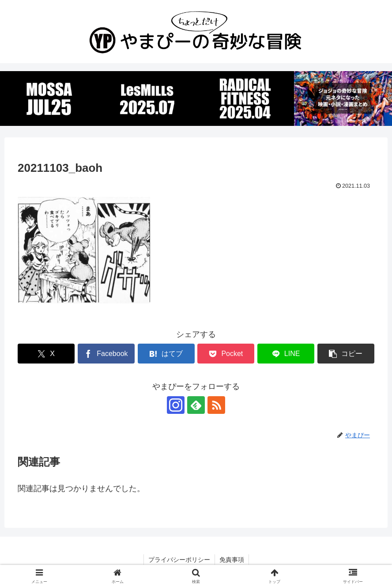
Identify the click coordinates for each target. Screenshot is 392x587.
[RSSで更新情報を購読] (216, 405)
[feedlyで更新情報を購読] (196, 405)
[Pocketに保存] (226, 354)
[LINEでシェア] (286, 354)
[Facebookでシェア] (106, 354)
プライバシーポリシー (179, 560)
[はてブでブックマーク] (166, 354)
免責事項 (232, 560)
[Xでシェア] (46, 354)
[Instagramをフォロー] (176, 405)
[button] (346, 354)
